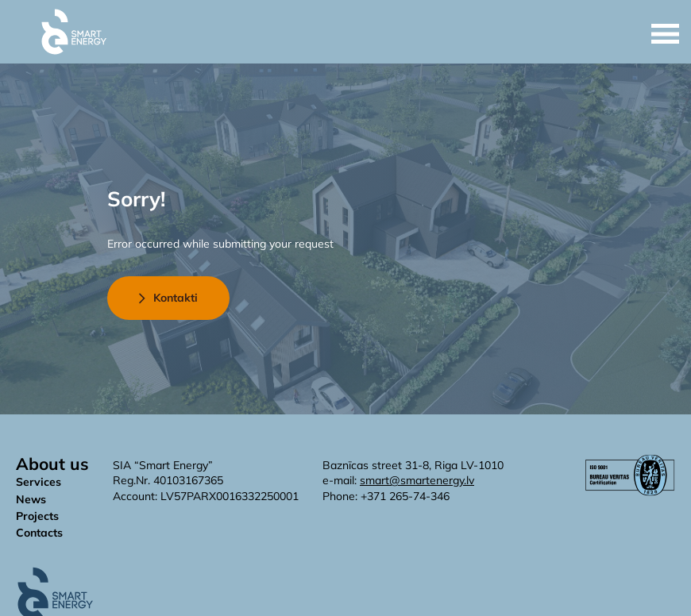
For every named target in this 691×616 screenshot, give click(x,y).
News (31, 499)
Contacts (39, 533)
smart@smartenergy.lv (417, 480)
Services (39, 482)
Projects (37, 516)
